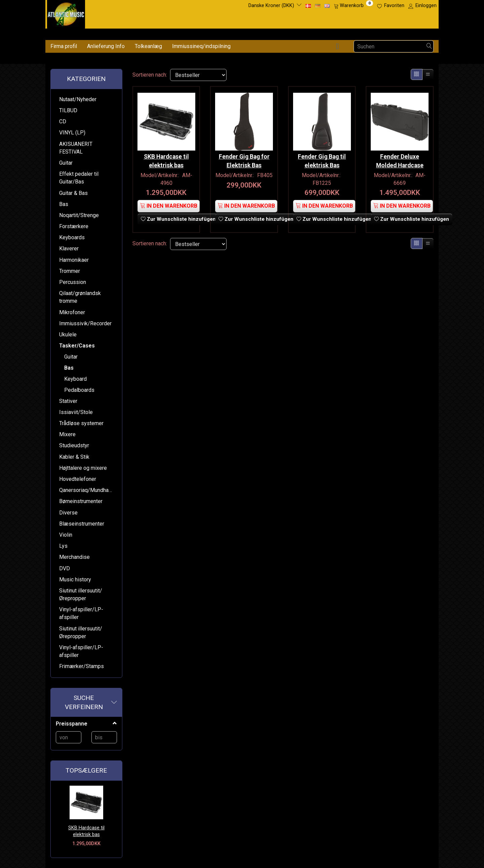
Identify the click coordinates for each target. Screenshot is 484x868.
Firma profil (64, 46)
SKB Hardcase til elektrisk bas (86, 831)
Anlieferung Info (106, 46)
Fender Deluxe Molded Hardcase (400, 159)
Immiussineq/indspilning (201, 46)
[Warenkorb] (353, 6)
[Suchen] (429, 47)
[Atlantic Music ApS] (66, 13)
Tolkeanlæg (148, 46)
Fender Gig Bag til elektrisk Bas (322, 159)
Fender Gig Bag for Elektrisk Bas (244, 159)
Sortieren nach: (150, 75)
